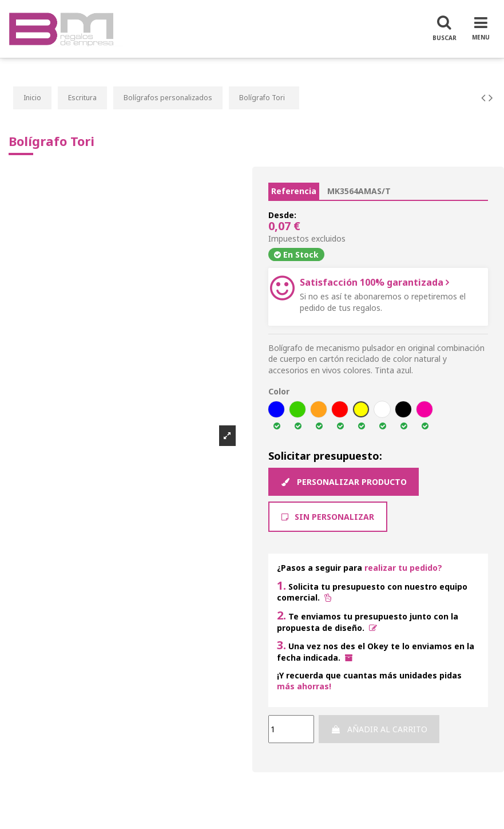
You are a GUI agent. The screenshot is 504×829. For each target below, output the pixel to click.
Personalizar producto (344, 482)
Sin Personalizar (328, 517)
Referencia (294, 191)
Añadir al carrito (379, 729)
